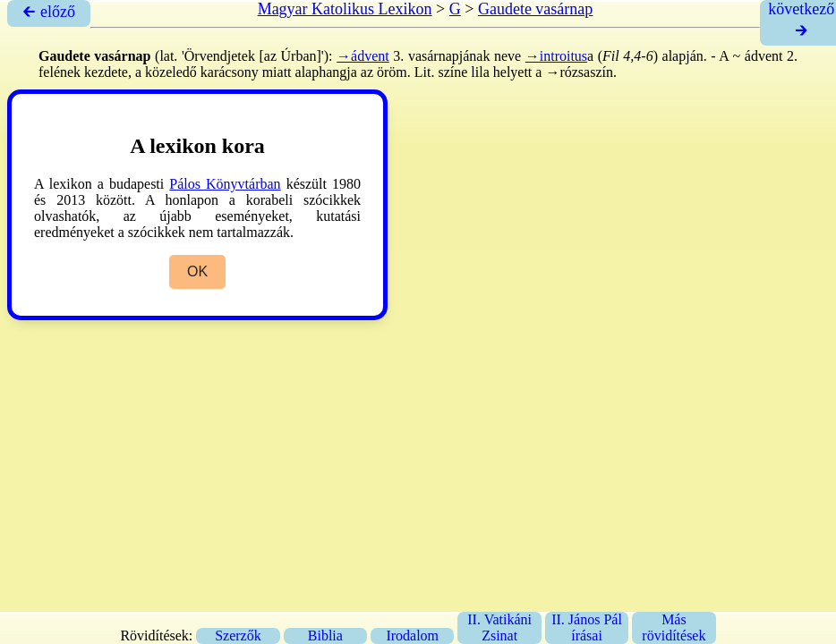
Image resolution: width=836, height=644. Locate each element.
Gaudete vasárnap (535, 9)
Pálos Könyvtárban (225, 184)
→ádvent (363, 56)
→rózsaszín (579, 72)
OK (197, 271)
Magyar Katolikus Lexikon (345, 9)
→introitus (556, 56)
